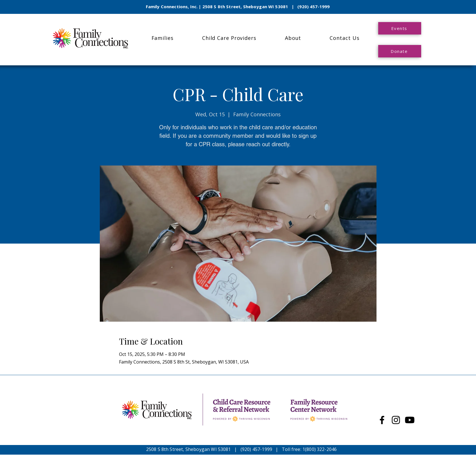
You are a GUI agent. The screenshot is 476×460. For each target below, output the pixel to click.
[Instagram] (396, 420)
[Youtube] (410, 420)
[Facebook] (382, 420)
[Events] (400, 28)
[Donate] (400, 51)
